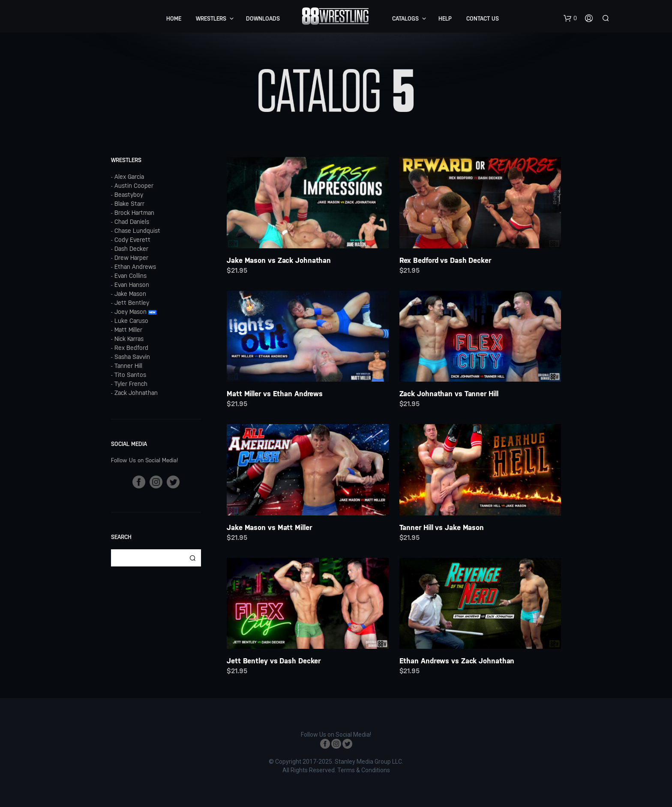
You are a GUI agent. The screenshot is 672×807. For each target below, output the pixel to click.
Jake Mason (130, 294)
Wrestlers (211, 19)
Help (445, 19)
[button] (570, 18)
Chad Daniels (132, 222)
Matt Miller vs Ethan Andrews (275, 394)
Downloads (263, 19)
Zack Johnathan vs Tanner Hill (449, 394)
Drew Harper (131, 258)
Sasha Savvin (132, 357)
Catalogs (405, 19)
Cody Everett (132, 240)
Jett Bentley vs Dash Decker (274, 661)
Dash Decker (131, 249)
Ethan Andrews (135, 267)
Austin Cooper (134, 186)
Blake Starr (129, 204)
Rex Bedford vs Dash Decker (445, 260)
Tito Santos (130, 375)
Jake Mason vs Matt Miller (269, 527)
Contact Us (483, 19)
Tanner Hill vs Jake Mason (442, 527)
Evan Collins (130, 276)
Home (174, 19)
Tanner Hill (128, 366)
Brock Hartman (134, 213)
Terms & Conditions (364, 770)
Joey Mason (130, 312)
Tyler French (131, 384)
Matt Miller (128, 330)
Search (192, 558)
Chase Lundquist (137, 231)
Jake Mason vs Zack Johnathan (279, 260)
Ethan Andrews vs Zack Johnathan (457, 661)
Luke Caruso (131, 321)
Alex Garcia (129, 177)
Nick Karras (129, 339)
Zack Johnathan (136, 393)
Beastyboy (129, 195)
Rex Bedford (131, 348)
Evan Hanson (132, 285)
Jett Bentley (132, 303)
